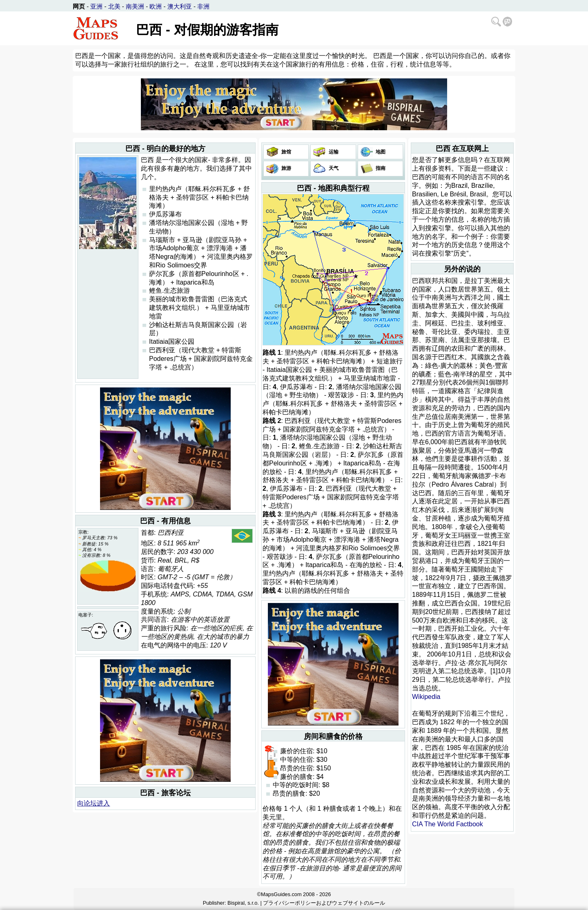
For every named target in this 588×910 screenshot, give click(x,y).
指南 (380, 168)
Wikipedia (426, 697)
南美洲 (135, 6)
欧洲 (156, 6)
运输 (333, 152)
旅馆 (286, 152)
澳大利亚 (180, 6)
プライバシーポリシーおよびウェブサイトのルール (324, 903)
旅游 (286, 168)
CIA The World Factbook (448, 824)
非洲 (203, 6)
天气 (333, 168)
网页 (79, 6)
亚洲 (96, 6)
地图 (380, 152)
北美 (114, 6)
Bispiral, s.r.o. (243, 903)
